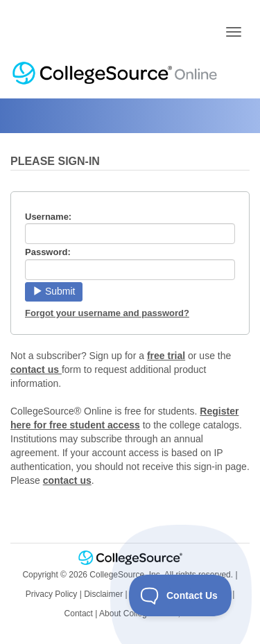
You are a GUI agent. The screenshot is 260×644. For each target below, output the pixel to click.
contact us (36, 369)
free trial (166, 356)
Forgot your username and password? (107, 313)
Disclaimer (103, 594)
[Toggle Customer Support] (181, 595)
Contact (79, 613)
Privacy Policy (52, 594)
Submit (54, 291)
